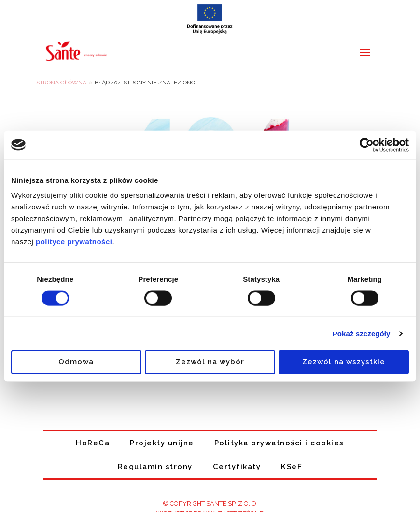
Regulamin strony (155, 467)
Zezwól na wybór (210, 362)
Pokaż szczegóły (362, 333)
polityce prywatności (74, 242)
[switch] (158, 298)
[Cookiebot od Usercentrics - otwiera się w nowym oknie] (367, 145)
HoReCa (93, 443)
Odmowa (76, 362)
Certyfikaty (237, 467)
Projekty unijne (162, 443)
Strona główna (61, 83)
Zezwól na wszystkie (344, 362)
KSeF (292, 467)
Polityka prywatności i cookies (279, 443)
